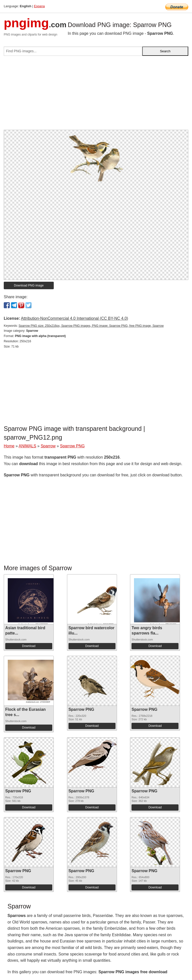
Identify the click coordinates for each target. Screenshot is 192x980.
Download (29, 646)
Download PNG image (29, 285)
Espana (39, 6)
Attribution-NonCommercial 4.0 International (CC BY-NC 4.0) (74, 318)
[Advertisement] (96, 95)
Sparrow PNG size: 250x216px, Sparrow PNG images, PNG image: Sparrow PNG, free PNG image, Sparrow (91, 326)
